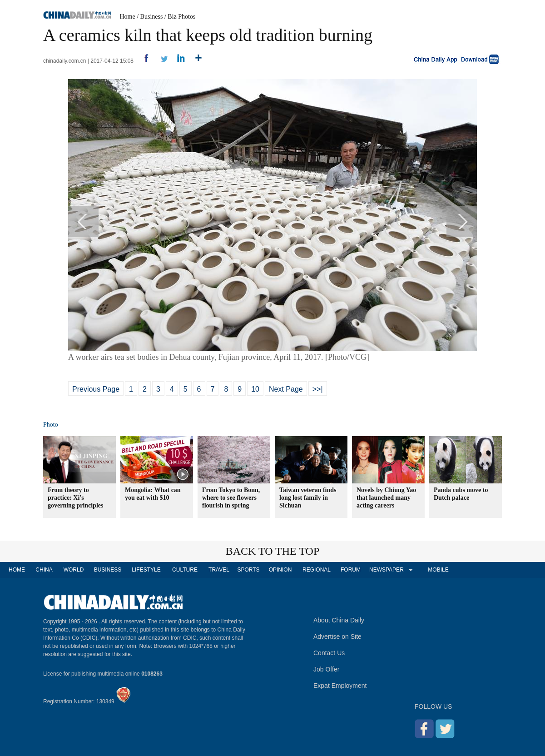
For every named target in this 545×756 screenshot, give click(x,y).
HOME (17, 570)
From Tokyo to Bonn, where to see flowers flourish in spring (231, 498)
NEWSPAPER (386, 570)
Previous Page (96, 389)
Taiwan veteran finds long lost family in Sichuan (308, 498)
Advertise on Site (337, 637)
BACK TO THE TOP (273, 551)
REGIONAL (317, 570)
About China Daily (339, 620)
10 (255, 389)
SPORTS (248, 570)
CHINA (44, 570)
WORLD (74, 570)
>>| (318, 389)
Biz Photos (181, 17)
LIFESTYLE (146, 570)
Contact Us (329, 653)
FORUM (351, 570)
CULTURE (185, 570)
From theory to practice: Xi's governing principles (76, 498)
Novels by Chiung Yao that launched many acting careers (386, 498)
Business (152, 17)
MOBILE (438, 570)
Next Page (286, 389)
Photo (51, 425)
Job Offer (326, 669)
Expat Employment (340, 686)
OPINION (280, 570)
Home (128, 17)
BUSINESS (108, 570)
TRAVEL (219, 570)
